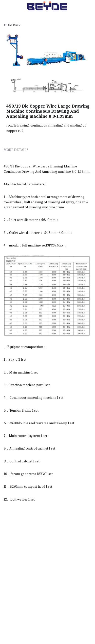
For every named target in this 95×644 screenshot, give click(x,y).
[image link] (48, 6)
